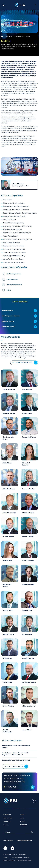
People (23, 815)
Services (7, 822)
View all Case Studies (14, 766)
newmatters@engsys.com (24, 840)
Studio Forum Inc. (15, 860)
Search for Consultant (23, 363)
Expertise (7, 815)
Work (22, 822)
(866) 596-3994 (8, 840)
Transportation (19, 36)
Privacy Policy (22, 855)
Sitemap (6, 858)
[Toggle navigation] (4, 5)
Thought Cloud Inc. (27, 860)
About (6, 825)
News (22, 818)
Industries (9, 36)
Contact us (11, 787)
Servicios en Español (9, 855)
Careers (24, 825)
